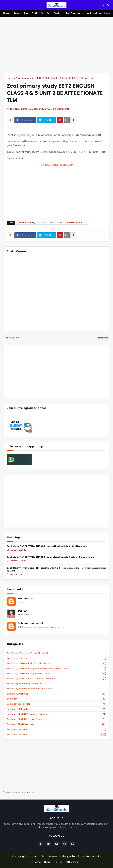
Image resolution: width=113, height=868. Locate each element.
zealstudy (56, 699)
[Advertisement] (56, 45)
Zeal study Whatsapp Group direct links (56, 653)
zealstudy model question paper (56, 719)
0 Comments (62, 109)
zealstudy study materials (56, 724)
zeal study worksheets (56, 694)
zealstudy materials (56, 709)
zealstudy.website (56, 734)
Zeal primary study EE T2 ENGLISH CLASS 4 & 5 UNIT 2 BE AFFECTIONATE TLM (54, 78)
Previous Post (12, 338)
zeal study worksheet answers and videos (56, 689)
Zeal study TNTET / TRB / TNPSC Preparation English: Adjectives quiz (47, 546)
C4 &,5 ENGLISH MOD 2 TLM (57, 165)
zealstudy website (56, 729)
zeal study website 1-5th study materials (56, 663)
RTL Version (73, 862)
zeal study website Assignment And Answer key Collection (56, 668)
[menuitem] (7, 13)
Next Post (103, 338)
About (47, 862)
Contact (59, 862)
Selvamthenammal (30, 623)
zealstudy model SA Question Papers (56, 714)
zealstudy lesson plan (56, 704)
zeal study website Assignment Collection (56, 673)
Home (10, 78)
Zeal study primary (56, 658)
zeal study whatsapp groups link (56, 684)
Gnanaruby (25, 598)
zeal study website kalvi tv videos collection (56, 679)
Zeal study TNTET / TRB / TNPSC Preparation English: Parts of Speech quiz (50, 557)
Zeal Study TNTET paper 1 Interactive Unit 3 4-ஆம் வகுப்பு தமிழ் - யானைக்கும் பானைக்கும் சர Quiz (56, 569)
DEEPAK (23, 611)
